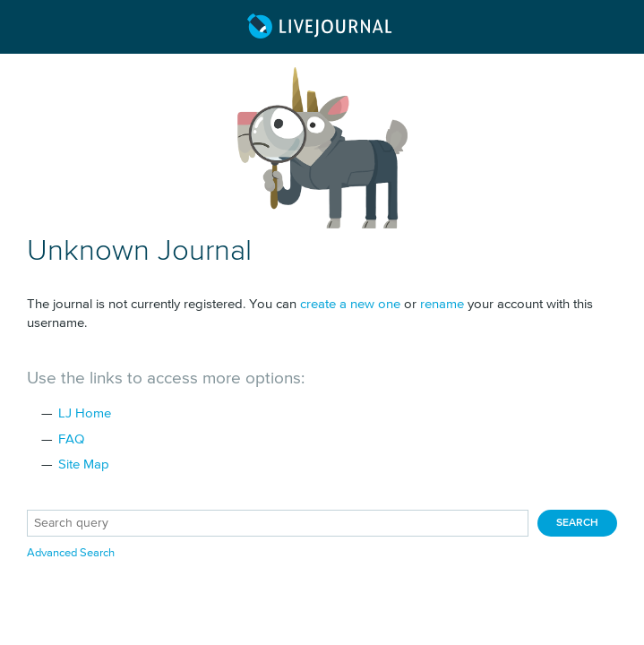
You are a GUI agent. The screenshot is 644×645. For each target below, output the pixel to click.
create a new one (350, 304)
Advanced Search (71, 553)
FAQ (71, 439)
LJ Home (85, 413)
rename (442, 304)
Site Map (84, 464)
